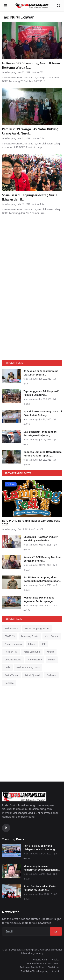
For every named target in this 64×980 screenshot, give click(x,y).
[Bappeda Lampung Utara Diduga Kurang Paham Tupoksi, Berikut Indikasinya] (11, 457)
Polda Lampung (32, 652)
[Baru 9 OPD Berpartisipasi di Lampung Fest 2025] (32, 498)
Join (56, 931)
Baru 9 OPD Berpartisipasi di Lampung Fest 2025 (31, 523)
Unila (7, 667)
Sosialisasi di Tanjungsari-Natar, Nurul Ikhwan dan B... (30, 197)
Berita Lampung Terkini (37, 628)
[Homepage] (32, 6)
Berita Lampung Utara (28, 667)
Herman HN (11, 652)
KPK (44, 644)
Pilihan (52, 660)
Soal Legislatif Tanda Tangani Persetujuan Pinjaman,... (40, 433)
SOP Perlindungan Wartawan (43, 963)
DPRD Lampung (13, 660)
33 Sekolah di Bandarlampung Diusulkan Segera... (41, 373)
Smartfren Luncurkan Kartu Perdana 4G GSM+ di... (40, 888)
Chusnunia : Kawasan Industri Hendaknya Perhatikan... (41, 539)
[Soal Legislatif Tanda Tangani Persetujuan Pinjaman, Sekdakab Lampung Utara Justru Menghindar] (11, 437)
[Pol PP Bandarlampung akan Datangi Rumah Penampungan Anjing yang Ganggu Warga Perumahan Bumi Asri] (11, 582)
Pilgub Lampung (13, 644)
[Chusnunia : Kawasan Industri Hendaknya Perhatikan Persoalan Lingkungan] (11, 542)
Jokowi (32, 644)
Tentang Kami (40, 960)
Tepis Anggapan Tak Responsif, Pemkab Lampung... (41, 393)
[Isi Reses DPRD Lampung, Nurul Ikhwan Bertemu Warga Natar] (32, 41)
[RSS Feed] (6, 828)
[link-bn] (32, 254)
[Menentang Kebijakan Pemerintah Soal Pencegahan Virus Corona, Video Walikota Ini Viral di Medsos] (11, 871)
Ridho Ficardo (35, 660)
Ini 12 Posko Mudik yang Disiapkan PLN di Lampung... (40, 848)
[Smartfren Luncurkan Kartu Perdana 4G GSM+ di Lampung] (11, 891)
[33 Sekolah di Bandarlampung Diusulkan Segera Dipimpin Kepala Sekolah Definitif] (11, 376)
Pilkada (50, 652)
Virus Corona (52, 636)
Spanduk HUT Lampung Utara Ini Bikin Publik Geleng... (43, 413)
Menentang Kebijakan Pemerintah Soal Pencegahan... (42, 868)
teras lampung (9, 72)
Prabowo (51, 675)
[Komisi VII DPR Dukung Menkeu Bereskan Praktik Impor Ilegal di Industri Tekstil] (11, 562)
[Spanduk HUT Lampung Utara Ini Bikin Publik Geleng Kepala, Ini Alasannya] (11, 416)
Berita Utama (12, 628)
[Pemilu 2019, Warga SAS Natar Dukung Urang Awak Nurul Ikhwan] (32, 107)
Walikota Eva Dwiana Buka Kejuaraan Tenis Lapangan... (40, 599)
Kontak (55, 971)
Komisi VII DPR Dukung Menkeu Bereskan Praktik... (42, 559)
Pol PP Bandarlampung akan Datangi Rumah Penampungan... (42, 579)
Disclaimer (54, 967)
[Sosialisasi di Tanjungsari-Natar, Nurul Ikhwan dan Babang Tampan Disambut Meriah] (32, 173)
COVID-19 (10, 636)
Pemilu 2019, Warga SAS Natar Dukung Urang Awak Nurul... (30, 131)
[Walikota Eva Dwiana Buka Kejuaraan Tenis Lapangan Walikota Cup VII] (11, 602)
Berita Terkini (12, 675)
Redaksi (55, 960)
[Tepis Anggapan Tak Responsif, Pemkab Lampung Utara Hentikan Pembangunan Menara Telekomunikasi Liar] (11, 396)
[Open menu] (5, 6)
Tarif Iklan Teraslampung (34, 971)
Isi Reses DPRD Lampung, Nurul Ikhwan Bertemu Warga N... (31, 65)
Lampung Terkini (30, 636)
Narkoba (9, 683)
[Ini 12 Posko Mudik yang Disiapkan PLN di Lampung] (11, 851)
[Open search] (59, 6)
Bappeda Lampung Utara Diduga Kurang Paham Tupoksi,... (43, 454)
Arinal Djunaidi (33, 675)
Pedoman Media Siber (32, 967)
